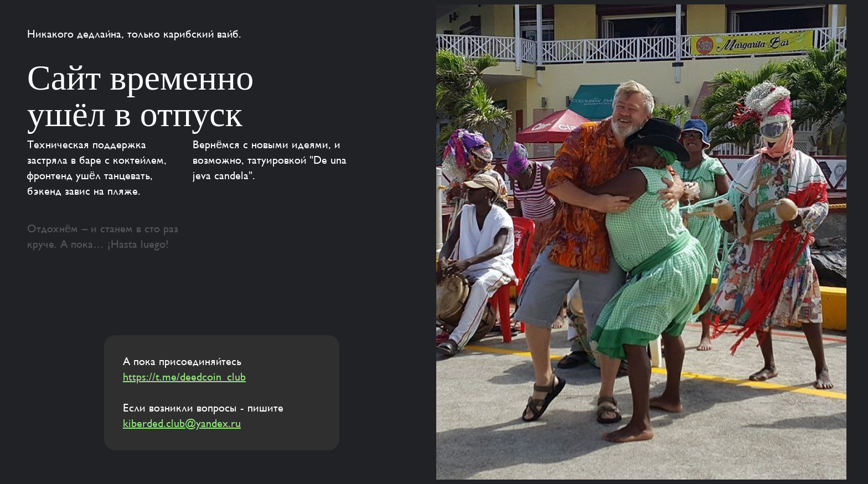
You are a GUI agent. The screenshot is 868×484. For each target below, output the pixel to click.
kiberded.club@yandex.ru (182, 424)
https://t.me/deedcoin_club (184, 377)
